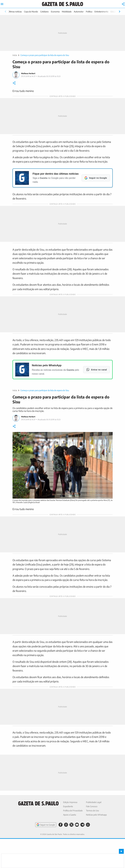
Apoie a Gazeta (70, 815)
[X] (71, 825)
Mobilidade (67, 12)
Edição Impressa (70, 802)
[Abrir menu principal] (2, 4)
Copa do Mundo (31, 12)
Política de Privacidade (73, 811)
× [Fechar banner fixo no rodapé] (121, 851)
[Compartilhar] (123, 4)
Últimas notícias (15, 12)
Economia (55, 12)
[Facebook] (61, 825)
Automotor (79, 12)
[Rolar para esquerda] (5, 12)
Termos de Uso (92, 811)
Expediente (68, 806)
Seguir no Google (46, 825)
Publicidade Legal (94, 802)
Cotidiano (44, 12)
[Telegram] (82, 825)
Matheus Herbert (28, 73)
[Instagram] (66, 825)
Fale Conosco (92, 806)
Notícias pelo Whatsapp (96, 815)
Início (15, 55)
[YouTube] (77, 825)
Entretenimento (101, 12)
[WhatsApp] (88, 825)
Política (89, 12)
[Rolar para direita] (120, 12)
